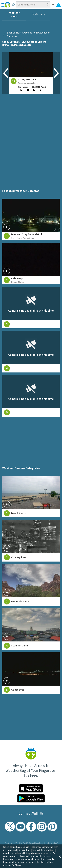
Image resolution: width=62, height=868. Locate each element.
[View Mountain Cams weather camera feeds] (31, 585)
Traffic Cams (38, 15)
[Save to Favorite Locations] (13, 5)
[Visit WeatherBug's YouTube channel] (21, 827)
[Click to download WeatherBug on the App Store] (31, 788)
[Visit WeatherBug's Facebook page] (31, 827)
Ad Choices (17, 865)
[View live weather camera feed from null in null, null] (31, 308)
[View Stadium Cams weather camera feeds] (31, 629)
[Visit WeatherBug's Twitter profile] (10, 827)
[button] (60, 856)
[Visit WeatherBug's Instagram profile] (42, 827)
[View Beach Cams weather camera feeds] (31, 497)
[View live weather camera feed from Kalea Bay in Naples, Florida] (31, 264)
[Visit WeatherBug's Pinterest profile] (52, 827)
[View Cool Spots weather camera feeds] (31, 673)
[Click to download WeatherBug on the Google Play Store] (31, 798)
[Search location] (33, 5)
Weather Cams (14, 15)
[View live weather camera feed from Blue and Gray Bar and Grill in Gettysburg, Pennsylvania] (31, 219)
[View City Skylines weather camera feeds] (31, 541)
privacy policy (26, 859)
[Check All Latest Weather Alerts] (59, 5)
